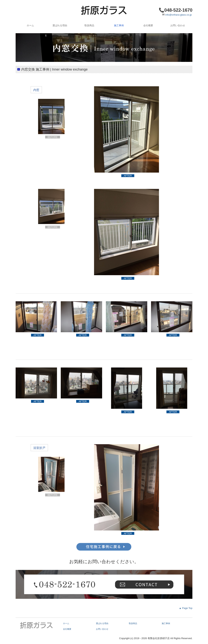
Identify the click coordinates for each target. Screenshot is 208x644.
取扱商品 (89, 25)
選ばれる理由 (60, 25)
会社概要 (148, 25)
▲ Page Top (185, 608)
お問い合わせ (178, 25)
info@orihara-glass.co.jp (178, 15)
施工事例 (119, 25)
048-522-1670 (178, 10)
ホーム (30, 25)
